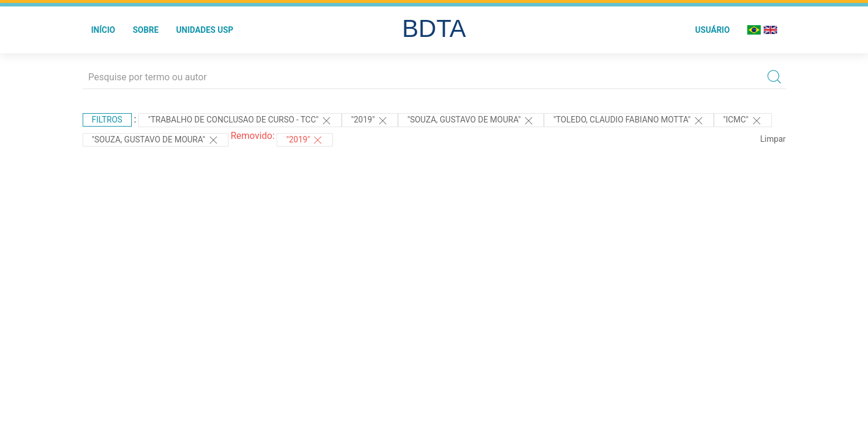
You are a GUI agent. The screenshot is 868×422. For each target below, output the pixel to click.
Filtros (107, 120)
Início (103, 30)
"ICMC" (743, 121)
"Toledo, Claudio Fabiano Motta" (629, 121)
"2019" (370, 121)
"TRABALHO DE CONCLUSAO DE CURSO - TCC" (240, 121)
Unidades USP (205, 30)
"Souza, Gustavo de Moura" (156, 140)
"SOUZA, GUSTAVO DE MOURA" (471, 121)
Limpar (773, 139)
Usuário (712, 30)
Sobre (145, 30)
